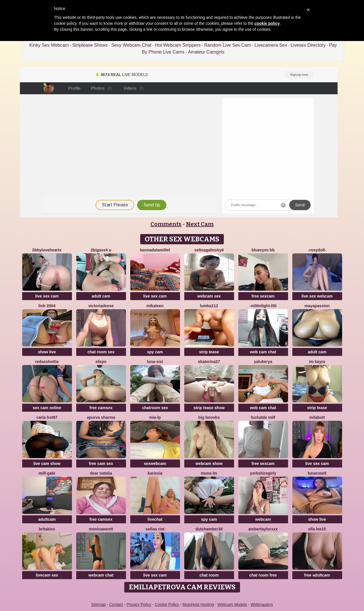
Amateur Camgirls (206, 52)
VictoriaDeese (101, 306)
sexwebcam (155, 464)
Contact (116, 604)
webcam (263, 519)
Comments (166, 224)
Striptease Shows (90, 45)
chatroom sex (155, 408)
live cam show (47, 464)
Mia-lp (155, 417)
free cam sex (101, 464)
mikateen (155, 306)
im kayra (317, 362)
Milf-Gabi (47, 473)
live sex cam (47, 296)
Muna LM (209, 473)
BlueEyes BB (263, 250)
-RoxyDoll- (317, 250)
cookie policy (267, 23)
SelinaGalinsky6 (209, 250)
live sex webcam (317, 296)
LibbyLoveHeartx (47, 250)
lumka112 (209, 306)
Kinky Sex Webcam (49, 45)
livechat (155, 519)
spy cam (155, 352)
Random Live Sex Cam (228, 45)
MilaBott (317, 417)
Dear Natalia (101, 473)
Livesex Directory (308, 45)
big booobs (209, 417)
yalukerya (263, 362)
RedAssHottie (47, 362)
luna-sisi (155, 362)
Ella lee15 (317, 529)
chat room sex (101, 352)
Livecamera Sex (271, 45)
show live (47, 352)
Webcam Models (232, 604)
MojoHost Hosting (198, 604)
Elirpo (101, 362)
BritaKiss (47, 529)
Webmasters (262, 604)
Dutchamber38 (209, 529)
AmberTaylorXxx (263, 529)
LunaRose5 (317, 473)
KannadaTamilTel (155, 250)
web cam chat (263, 352)
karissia (155, 473)
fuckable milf (263, 417)
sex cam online (47, 408)
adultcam (47, 519)
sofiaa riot (155, 529)
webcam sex (209, 296)
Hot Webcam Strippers (178, 45)
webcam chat (101, 575)
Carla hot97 (47, 417)
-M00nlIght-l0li (263, 306)
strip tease (209, 352)
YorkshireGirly (263, 473)
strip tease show (209, 408)
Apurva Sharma (101, 417)
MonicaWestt (101, 529)
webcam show (209, 464)
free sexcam (263, 296)
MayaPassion (317, 306)
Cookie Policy (167, 604)
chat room (209, 575)
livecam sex (47, 575)
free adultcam (317, 575)
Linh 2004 (47, 306)
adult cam (101, 296)
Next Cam (200, 224)
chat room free (263, 575)
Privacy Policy (139, 604)
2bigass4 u (101, 250)
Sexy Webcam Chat (131, 45)
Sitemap (98, 604)
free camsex (101, 408)
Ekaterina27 (209, 362)
